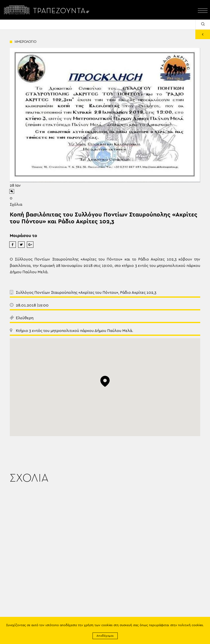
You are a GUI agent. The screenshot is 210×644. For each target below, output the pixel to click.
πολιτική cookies (190, 625)
